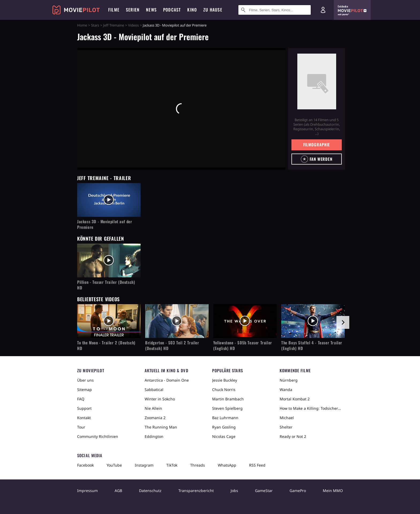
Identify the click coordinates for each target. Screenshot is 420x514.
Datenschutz (150, 491)
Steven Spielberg (227, 408)
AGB (118, 491)
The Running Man (161, 427)
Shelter (286, 427)
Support (84, 408)
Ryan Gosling (224, 427)
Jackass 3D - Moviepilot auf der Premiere (105, 224)
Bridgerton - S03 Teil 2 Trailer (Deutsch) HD (172, 345)
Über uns (85, 380)
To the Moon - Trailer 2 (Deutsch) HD (106, 345)
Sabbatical (154, 390)
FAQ (81, 399)
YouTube (114, 465)
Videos (133, 25)
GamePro (298, 491)
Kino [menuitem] (192, 10)
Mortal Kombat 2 (295, 399)
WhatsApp (227, 465)
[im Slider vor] (343, 322)
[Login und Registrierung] (323, 10)
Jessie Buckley (225, 380)
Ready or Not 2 (293, 436)
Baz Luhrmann (225, 418)
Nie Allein (153, 408)
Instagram (144, 465)
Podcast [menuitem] (172, 10)
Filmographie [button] (317, 144)
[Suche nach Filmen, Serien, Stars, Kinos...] (275, 10)
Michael (287, 418)
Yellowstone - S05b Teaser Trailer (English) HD (243, 345)
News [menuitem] (151, 10)
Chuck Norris (224, 390)
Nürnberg (289, 380)
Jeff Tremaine (114, 25)
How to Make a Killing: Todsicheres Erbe (311, 408)
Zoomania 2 (155, 418)
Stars (95, 25)
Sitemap (85, 390)
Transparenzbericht (196, 491)
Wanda (286, 390)
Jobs (234, 491)
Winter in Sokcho (160, 399)
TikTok (172, 465)
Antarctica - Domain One (167, 380)
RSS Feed (257, 465)
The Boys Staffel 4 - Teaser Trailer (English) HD (312, 345)
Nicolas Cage (224, 436)
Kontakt (84, 418)
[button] (317, 159)
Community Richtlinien (98, 436)
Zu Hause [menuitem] (213, 10)
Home (82, 25)
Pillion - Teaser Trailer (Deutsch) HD (106, 285)
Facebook (85, 465)
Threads (198, 465)
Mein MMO (333, 491)
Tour (81, 427)
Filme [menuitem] (114, 10)
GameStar (264, 491)
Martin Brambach (228, 399)
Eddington (154, 436)
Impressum (87, 491)
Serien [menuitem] (133, 10)
